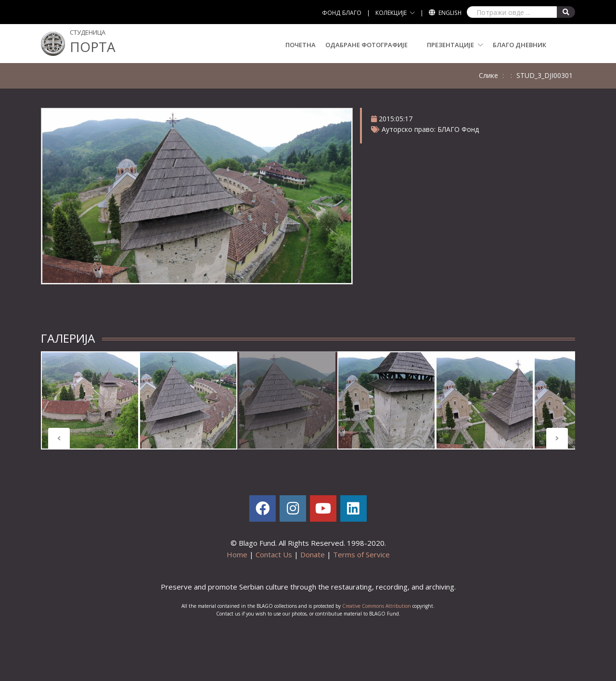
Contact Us (274, 554)
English (450, 13)
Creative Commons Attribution (377, 606)
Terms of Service (361, 554)
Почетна (301, 45)
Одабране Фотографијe (366, 45)
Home (237, 554)
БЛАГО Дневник (520, 45)
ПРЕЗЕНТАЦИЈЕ (455, 45)
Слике (488, 75)
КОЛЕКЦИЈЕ (391, 13)
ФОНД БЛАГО (342, 13)
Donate (313, 554)
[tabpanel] (90, 400)
